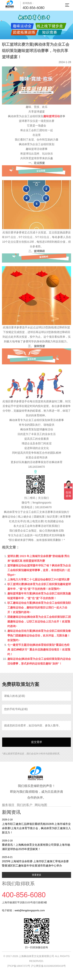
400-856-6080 (33, 8)
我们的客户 (25, 805)
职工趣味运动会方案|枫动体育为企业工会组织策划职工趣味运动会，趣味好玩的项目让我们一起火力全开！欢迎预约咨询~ (39, 607)
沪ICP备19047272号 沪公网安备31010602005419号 (36, 966)
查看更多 (37, 875)
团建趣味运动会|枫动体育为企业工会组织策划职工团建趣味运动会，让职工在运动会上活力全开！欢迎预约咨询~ (39, 621)
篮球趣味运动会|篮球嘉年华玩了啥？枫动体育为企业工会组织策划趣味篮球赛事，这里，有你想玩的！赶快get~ (39, 570)
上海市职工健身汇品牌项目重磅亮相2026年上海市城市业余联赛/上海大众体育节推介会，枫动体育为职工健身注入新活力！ (36, 826)
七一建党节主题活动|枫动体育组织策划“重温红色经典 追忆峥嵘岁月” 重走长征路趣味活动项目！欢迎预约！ (39, 650)
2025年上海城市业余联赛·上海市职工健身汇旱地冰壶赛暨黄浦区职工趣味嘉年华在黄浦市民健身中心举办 (36, 861)
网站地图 (41, 805)
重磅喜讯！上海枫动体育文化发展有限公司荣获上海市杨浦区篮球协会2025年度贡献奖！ (36, 845)
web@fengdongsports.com (30, 910)
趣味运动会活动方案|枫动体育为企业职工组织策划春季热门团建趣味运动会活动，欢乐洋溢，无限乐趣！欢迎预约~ (39, 635)
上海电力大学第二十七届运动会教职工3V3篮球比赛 (38, 579)
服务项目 (8, 805)
